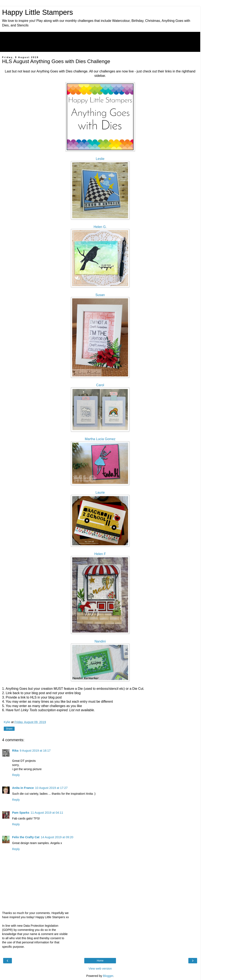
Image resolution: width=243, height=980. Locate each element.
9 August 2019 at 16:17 (35, 751)
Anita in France (23, 788)
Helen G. (100, 227)
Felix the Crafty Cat (26, 837)
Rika (15, 751)
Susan (100, 295)
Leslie (100, 159)
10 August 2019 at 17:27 (51, 788)
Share (9, 729)
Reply (16, 775)
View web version (100, 969)
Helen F (100, 554)
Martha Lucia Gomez (100, 439)
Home (100, 961)
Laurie (100, 492)
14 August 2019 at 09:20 (57, 837)
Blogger (108, 976)
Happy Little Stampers (38, 12)
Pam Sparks (21, 813)
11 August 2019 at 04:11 (47, 813)
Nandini (100, 641)
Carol (100, 385)
